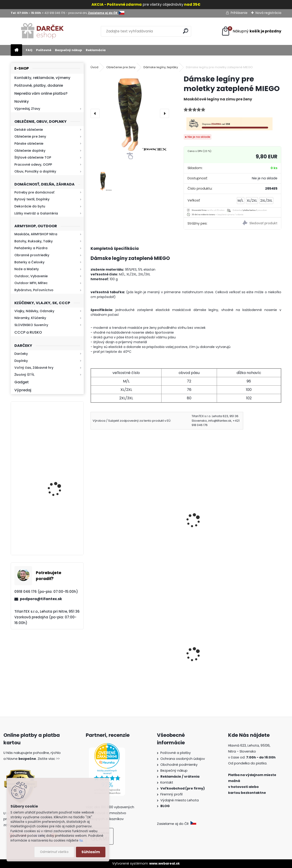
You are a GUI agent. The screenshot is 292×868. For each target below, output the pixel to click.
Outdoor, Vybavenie (31, 276)
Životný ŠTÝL (24, 375)
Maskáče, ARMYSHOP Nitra (36, 234)
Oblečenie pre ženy (30, 136)
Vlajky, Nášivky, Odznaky (34, 311)
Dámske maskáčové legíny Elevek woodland (182, 526)
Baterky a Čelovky (29, 262)
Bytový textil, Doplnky (32, 199)
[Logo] (42, 31)
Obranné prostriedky (32, 255)
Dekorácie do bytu (30, 206)
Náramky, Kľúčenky (30, 318)
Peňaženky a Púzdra (31, 248)
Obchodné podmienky (179, 765)
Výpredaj (23, 390)
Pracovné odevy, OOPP (33, 165)
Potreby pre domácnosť (34, 192)
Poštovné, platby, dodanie (39, 85)
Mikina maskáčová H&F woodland (60, 531)
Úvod (94, 67)
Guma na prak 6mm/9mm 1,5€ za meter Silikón (121, 667)
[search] (186, 31)
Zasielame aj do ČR (177, 824)
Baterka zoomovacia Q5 (60, 481)
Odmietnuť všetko (54, 852)
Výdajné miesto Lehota (180, 800)
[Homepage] (16, 50)
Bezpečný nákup (69, 50)
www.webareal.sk (164, 863)
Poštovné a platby (176, 753)
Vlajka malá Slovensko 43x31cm (179, 661)
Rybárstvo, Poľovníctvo (34, 290)
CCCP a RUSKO (28, 332)
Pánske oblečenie (29, 144)
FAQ (29, 50)
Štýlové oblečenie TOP (33, 157)
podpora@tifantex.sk (41, 599)
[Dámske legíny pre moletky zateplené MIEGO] (130, 113)
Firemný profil (172, 794)
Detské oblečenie (29, 130)
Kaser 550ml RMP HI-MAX (61, 432)
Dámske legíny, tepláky (161, 67)
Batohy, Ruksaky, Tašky (34, 241)
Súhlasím (91, 852)
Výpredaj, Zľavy (27, 109)
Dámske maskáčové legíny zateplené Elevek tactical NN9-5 (121, 529)
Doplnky (21, 361)
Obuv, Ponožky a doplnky (35, 171)
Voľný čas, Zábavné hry (34, 368)
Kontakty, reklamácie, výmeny (42, 78)
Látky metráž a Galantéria (36, 213)
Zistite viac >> (49, 759)
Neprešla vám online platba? (41, 93)
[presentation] (95, 113)
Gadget (22, 382)
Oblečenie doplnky (30, 151)
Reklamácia (96, 50)
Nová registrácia (268, 13)
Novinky (22, 101)
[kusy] (104, 696)
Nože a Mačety (27, 269)
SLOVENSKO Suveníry (31, 325)
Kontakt (167, 782)
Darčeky (21, 354)
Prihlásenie (239, 13)
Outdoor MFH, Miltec (31, 283)
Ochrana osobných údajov (183, 759)
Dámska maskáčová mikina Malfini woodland (248, 665)
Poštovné (44, 50)
